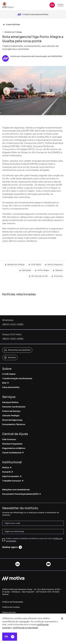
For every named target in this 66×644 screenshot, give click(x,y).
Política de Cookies (11, 607)
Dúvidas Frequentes (12, 444)
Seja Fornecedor (12, 476)
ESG (6, 383)
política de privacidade (26, 628)
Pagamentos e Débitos (14, 448)
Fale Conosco (9, 439)
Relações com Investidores (16, 490)
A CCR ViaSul (9, 374)
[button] (52, 5)
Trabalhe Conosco (13, 481)
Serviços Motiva (10, 402)
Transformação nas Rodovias (17, 378)
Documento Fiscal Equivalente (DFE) (22, 494)
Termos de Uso (9, 612)
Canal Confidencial (13, 453)
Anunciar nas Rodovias (14, 407)
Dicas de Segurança (12, 420)
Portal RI (8, 472)
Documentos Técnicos (14, 424)
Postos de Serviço (11, 411)
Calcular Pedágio (11, 416)
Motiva (7, 468)
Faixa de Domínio (11, 387)
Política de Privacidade (13, 602)
